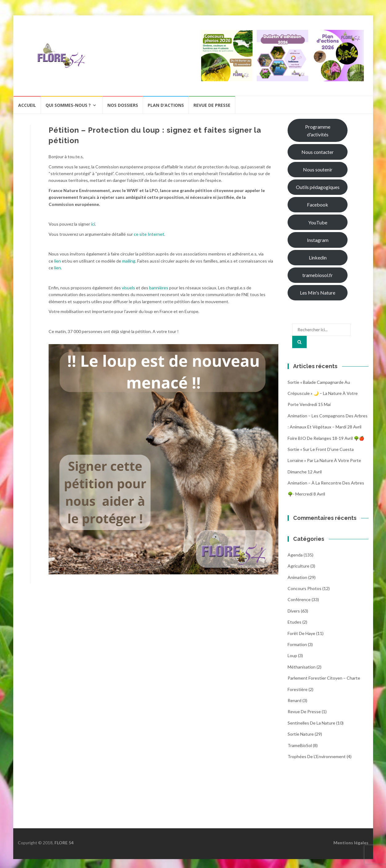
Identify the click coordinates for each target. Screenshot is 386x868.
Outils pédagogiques (318, 187)
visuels (128, 288)
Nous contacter (318, 152)
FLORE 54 (64, 843)
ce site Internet (149, 234)
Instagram (318, 240)
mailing (129, 261)
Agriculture (298, 566)
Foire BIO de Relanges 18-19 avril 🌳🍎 (326, 438)
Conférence (299, 599)
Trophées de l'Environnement (317, 756)
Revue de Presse (304, 711)
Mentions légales (351, 843)
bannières (159, 288)
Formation (297, 644)
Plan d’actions (166, 105)
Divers (294, 611)
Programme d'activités (318, 131)
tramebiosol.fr (318, 275)
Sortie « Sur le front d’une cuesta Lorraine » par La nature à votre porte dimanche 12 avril (324, 460)
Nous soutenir (318, 169)
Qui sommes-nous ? (68, 105)
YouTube (318, 222)
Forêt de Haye (301, 633)
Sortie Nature (301, 734)
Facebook (318, 205)
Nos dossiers (123, 105)
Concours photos (304, 588)
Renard (294, 700)
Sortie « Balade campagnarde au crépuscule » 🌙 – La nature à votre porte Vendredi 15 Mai (323, 393)
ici (93, 224)
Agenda (295, 555)
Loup (292, 655)
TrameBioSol (300, 745)
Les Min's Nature (318, 293)
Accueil (27, 105)
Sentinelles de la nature (311, 723)
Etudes (294, 622)
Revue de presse (212, 105)
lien (58, 261)
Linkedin (318, 257)
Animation (297, 577)
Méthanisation (302, 667)
